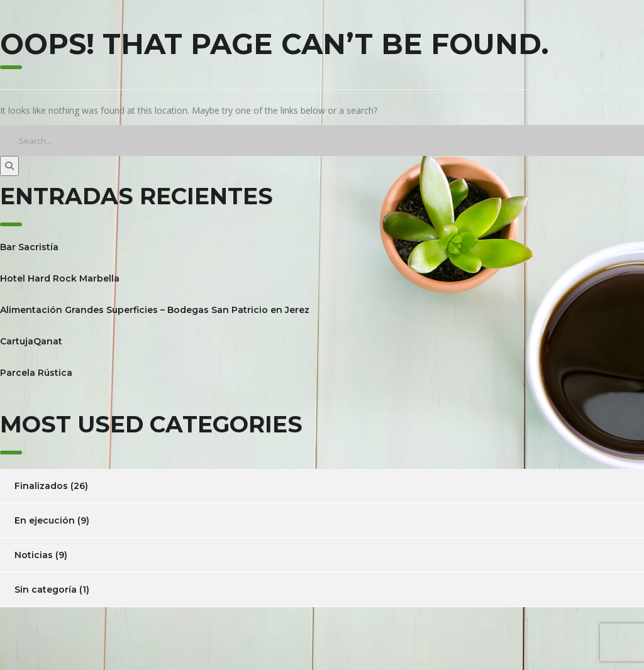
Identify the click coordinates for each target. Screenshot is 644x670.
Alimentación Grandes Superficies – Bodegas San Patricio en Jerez (155, 310)
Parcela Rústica (36, 373)
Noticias (34, 555)
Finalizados (41, 486)
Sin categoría (46, 590)
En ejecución (45, 520)
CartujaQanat (31, 341)
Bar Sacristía (29, 247)
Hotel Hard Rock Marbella (60, 278)
